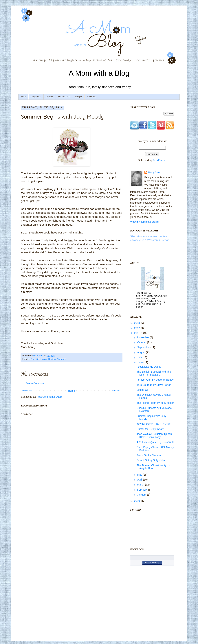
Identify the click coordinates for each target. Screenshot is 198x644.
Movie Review (49, 359)
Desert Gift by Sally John (151, 463)
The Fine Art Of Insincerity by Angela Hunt (153, 470)
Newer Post (27, 391)
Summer (61, 359)
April (140, 483)
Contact (49, 97)
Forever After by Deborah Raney (155, 383)
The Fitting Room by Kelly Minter (155, 406)
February (143, 493)
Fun (32, 359)
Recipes (79, 97)
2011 (137, 336)
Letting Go (143, 393)
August (141, 356)
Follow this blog (152, 566)
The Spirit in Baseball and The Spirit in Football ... (154, 377)
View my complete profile (144, 222)
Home (23, 97)
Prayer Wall (36, 97)
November (143, 341)
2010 (137, 504)
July (140, 361)
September (144, 351)
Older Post (116, 391)
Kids (38, 359)
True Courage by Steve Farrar (154, 388)
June (140, 366)
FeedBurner (160, 160)
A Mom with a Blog (99, 73)
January (142, 498)
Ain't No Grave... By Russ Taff (153, 427)
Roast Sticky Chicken (149, 459)
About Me (91, 97)
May (140, 478)
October (142, 346)
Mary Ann (154, 172)
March (141, 488)
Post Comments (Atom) (50, 397)
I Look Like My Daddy (149, 370)
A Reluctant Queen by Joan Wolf (155, 446)
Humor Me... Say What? (150, 432)
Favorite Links (64, 97)
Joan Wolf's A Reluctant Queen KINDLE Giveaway (154, 439)
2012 (137, 331)
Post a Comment (35, 383)
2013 (137, 326)
